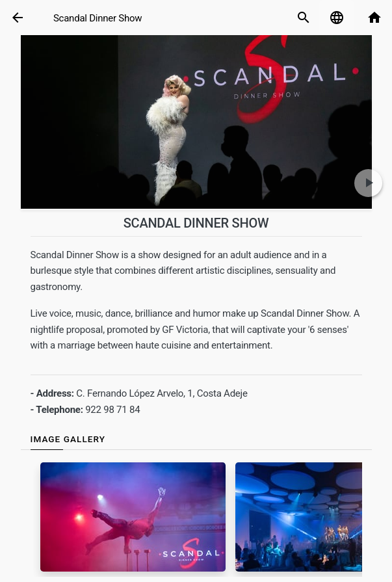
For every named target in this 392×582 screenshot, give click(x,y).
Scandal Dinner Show (98, 18)
